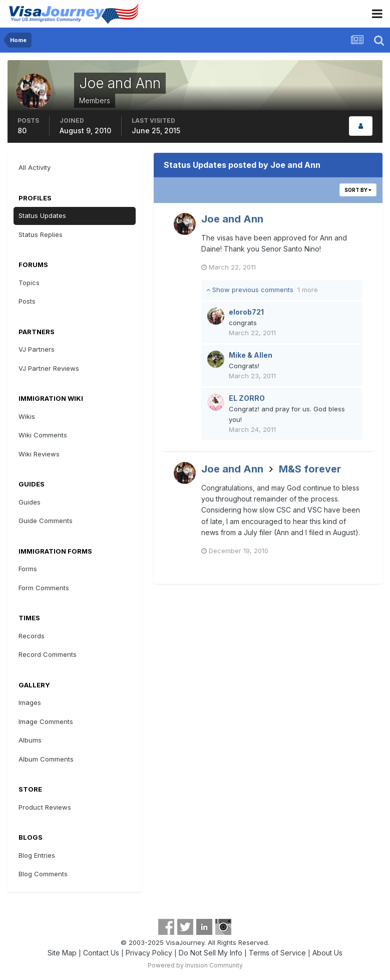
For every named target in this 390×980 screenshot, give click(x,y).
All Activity (35, 167)
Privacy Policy (149, 953)
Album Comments (46, 759)
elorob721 (246, 312)
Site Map (62, 953)
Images (30, 702)
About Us (327, 953)
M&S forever (310, 469)
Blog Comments (43, 874)
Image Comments (46, 721)
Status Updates (42, 215)
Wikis (27, 416)
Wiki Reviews (39, 454)
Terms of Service (277, 953)
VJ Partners (37, 349)
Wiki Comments (43, 435)
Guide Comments (46, 521)
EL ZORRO (247, 398)
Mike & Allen (251, 355)
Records (32, 636)
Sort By (358, 190)
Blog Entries (37, 855)
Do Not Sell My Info (211, 953)
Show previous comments (262, 290)
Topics (29, 283)
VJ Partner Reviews (49, 368)
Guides (30, 502)
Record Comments (48, 654)
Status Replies (41, 234)
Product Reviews (45, 807)
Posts (27, 301)
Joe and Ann (232, 219)
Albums (30, 740)
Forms (28, 569)
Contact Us (101, 953)
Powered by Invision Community (195, 965)
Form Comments (44, 588)
